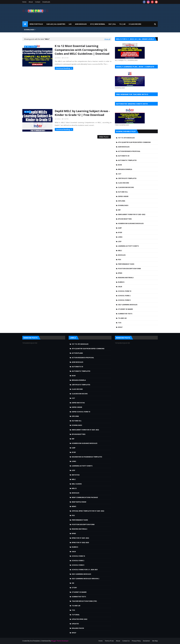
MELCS (74, 488)
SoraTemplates (35, 641)
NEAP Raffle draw (79, 502)
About (31, 2)
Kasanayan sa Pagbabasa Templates (87, 457)
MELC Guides (77, 484)
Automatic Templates (127, 160)
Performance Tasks (126, 264)
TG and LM (122, 318)
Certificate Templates (127, 178)
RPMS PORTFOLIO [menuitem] (36, 24)
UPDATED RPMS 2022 (79, 619)
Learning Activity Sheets (128, 246)
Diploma (122, 201)
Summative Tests (125, 314)
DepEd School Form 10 (81, 412)
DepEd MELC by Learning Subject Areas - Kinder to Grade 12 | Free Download (82, 113)
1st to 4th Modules (126, 138)
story (74, 588)
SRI (73, 583)
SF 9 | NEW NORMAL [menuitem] (98, 24)
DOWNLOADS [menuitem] (29, 30)
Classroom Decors (126, 187)
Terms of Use (109, 641)
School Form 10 (125, 291)
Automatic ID (124, 156)
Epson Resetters (125, 219)
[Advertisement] (67, 89)
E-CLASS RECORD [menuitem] (135, 24)
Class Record (124, 183)
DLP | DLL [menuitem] (112, 24)
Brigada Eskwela (125, 169)
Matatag (76, 475)
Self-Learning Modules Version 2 (85, 579)
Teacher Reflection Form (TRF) (84, 601)
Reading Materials (126, 278)
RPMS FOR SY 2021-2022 (80, 538)
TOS (120, 323)
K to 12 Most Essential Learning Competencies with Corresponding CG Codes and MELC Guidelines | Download (82, 50)
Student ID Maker (125, 309)
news (74, 506)
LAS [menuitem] (70, 24)
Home (24, 2)
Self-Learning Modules (128, 305)
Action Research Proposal (129, 151)
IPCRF (120, 232)
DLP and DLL (123, 192)
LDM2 (120, 237)
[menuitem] (25, 24)
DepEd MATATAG (78, 403)
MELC (120, 250)
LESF (120, 241)
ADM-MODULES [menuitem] (81, 24)
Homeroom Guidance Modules (131, 223)
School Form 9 (124, 300)
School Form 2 (124, 296)
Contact (38, 2)
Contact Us (126, 641)
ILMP (120, 228)
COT (120, 174)
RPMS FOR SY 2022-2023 (80, 542)
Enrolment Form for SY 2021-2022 (132, 214)
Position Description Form (129, 269)
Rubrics (121, 282)
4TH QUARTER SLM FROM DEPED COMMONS (134, 142)
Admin (59, 58)
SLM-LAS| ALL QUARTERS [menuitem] (56, 24)
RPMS (120, 273)
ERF (119, 210)
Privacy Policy (136, 641)
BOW (120, 165)
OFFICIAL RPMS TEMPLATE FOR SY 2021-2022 (88, 511)
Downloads (46, 2)
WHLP (120, 327)
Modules (122, 255)
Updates (75, 624)
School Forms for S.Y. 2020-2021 (85, 570)
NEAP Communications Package (85, 497)
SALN (120, 287)
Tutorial (76, 615)
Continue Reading (63, 68)
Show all (107, 39)
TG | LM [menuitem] (122, 24)
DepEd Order (123, 196)
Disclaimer (146, 641)
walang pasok (78, 628)
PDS (120, 259)
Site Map (155, 641)
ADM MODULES (124, 147)
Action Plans (77, 353)
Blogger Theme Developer (60, 641)
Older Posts (104, 137)
